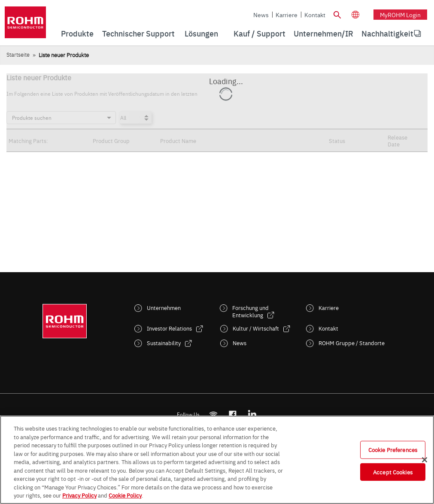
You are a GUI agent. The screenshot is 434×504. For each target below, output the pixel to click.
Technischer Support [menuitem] (138, 33)
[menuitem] (387, 33)
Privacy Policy (79, 495)
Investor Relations (169, 328)
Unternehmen (164, 308)
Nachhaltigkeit (387, 33)
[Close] (425, 460)
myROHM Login (400, 15)
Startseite (18, 54)
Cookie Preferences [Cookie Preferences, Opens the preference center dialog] (393, 449)
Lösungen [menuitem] (201, 33)
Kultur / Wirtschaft (256, 328)
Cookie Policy (125, 495)
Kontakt (315, 15)
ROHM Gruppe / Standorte (352, 343)
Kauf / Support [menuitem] (259, 33)
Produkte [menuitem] (77, 33)
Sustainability (164, 343)
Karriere (287, 15)
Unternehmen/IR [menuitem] (323, 33)
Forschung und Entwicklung (250, 311)
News (261, 15)
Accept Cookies (393, 472)
